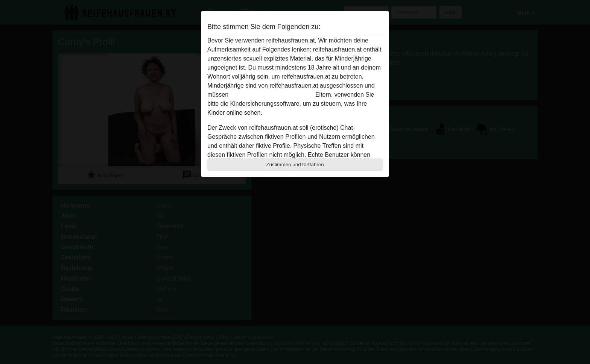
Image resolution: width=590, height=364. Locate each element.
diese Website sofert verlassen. (272, 95)
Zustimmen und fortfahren (295, 165)
